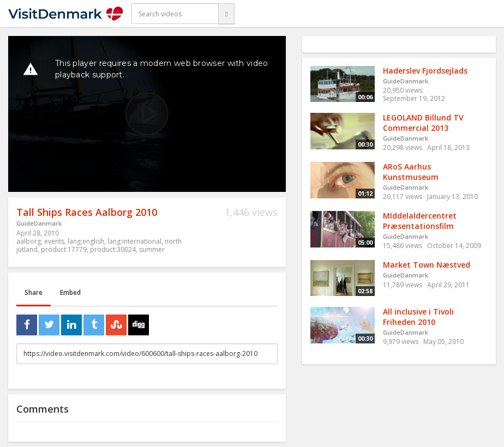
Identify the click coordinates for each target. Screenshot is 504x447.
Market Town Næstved (427, 265)
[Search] (226, 14)
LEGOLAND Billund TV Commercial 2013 (423, 123)
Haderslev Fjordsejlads (425, 71)
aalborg (29, 241)
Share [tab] (34, 292)
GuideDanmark (39, 223)
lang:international (134, 241)
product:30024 (113, 249)
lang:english (86, 241)
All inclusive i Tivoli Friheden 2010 (418, 317)
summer (152, 249)
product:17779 (64, 249)
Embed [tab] (70, 292)
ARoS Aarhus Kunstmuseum (411, 172)
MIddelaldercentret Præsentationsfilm (420, 221)
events (54, 241)
